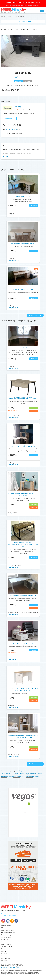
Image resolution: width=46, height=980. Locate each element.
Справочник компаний (8, 933)
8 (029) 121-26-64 (13, 660)
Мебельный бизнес (7, 944)
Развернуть (7, 157)
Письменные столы (32, 777)
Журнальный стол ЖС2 (23, 643)
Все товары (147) (10, 118)
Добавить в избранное (23, 77)
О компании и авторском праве (10, 967)
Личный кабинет (7, 947)
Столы (22, 16)
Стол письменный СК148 (23, 289)
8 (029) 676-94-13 (13, 614)
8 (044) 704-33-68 (13, 514)
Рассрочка (4, 949)
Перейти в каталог (35, 315)
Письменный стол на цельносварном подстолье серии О (23, 545)
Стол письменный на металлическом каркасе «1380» (23, 398)
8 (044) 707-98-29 (13, 707)
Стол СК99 (23, 348)
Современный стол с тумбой (23, 596)
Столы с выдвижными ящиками (12, 777)
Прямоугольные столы (34, 774)
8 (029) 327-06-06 (13, 567)
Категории (25, 21)
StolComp (17, 107)
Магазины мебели (7, 928)
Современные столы (25, 771)
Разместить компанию (10, 915)
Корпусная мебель (13, 16)
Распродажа (5, 940)
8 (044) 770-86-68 (13, 756)
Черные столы (19, 774)
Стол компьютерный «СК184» (23, 244)
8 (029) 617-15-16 (13, 417)
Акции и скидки (6, 937)
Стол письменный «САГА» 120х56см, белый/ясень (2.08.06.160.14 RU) (23, 690)
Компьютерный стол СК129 (23, 446)
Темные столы (6, 774)
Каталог (4, 16)
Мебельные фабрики (8, 930)
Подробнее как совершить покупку (11, 975)
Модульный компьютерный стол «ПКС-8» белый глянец (23, 737)
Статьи (3, 942)
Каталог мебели (6, 926)
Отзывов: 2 (26, 110)
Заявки (3, 951)
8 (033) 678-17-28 (10, 90)
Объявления (5, 956)
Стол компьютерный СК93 (23, 196)
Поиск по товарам (7, 935)
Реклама (4, 954)
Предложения (6, 958)
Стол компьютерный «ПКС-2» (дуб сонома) (23, 494)
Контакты (4, 961)
